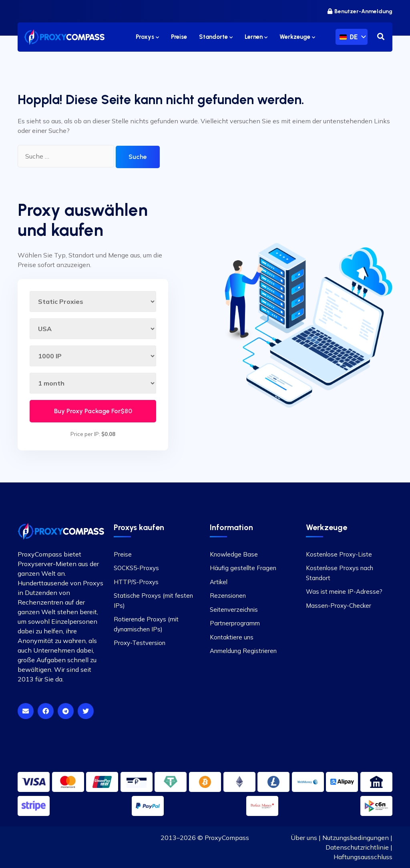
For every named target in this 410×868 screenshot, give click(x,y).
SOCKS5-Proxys (136, 568)
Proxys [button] (147, 37)
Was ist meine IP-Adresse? (344, 592)
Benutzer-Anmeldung (360, 11)
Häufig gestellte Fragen (243, 568)
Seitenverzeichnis (234, 610)
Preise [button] (179, 37)
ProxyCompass (227, 838)
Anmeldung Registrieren (243, 651)
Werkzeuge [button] (297, 37)
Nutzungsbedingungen (356, 838)
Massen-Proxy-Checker (339, 606)
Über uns (304, 838)
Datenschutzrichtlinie (357, 847)
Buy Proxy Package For (93, 411)
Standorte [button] (216, 37)
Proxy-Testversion (140, 643)
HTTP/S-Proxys (136, 582)
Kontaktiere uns (232, 637)
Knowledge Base (234, 554)
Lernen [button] (256, 37)
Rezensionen (228, 596)
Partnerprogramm (235, 623)
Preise (123, 554)
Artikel (219, 582)
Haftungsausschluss (363, 857)
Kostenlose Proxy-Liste (339, 554)
